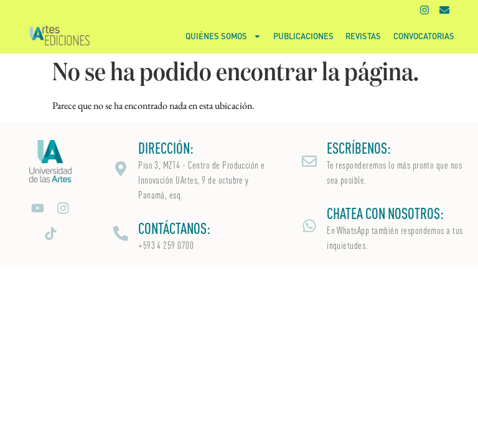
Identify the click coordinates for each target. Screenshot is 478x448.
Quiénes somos (223, 36)
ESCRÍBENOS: (359, 148)
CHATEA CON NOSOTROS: (385, 213)
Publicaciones (303, 36)
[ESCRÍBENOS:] (309, 161)
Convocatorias (424, 36)
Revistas (363, 36)
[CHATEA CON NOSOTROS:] (309, 226)
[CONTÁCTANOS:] (121, 233)
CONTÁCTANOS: (174, 228)
